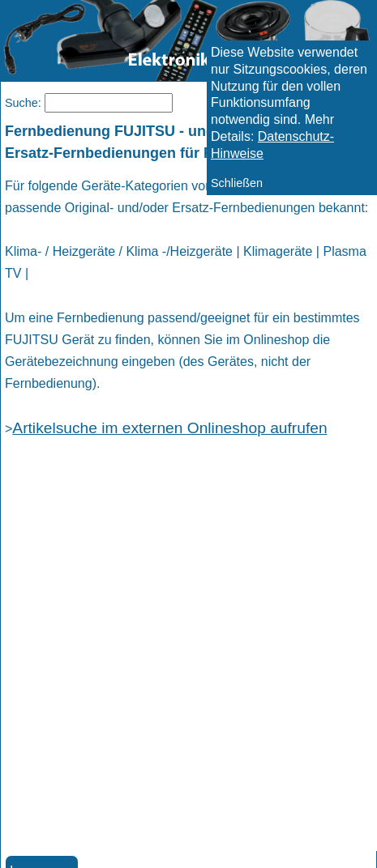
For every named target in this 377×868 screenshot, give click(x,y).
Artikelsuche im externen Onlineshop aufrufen (169, 428)
